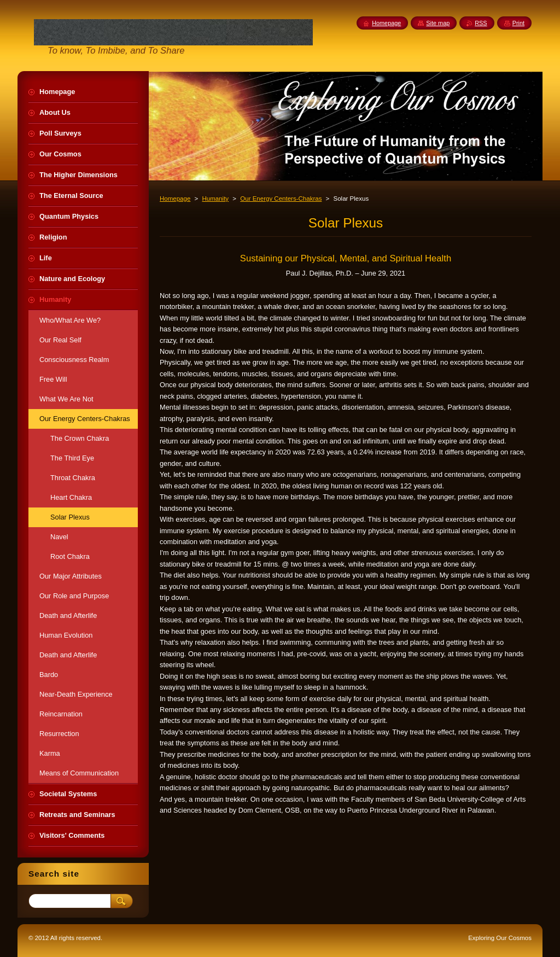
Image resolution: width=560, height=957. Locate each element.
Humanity (215, 199)
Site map (438, 23)
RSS (481, 23)
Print (518, 23)
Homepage (175, 199)
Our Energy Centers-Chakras (281, 199)
